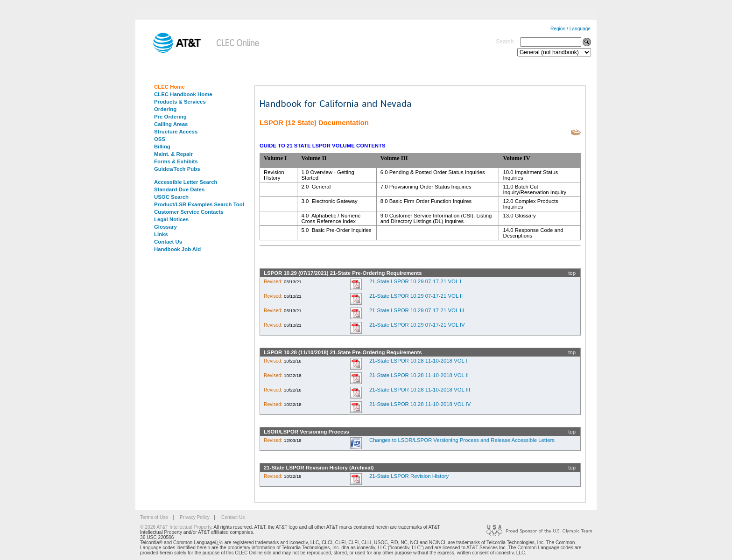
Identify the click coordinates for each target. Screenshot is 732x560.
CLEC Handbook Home (183, 94)
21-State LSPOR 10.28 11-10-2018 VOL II (419, 375)
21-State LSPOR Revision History (409, 476)
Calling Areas (171, 124)
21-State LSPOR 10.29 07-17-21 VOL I (415, 281)
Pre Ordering (170, 117)
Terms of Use (154, 517)
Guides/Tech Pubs (177, 169)
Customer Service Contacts (189, 212)
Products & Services (180, 102)
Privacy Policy (194, 517)
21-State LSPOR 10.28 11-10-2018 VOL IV (420, 404)
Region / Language (570, 29)
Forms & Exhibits (176, 161)
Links (161, 234)
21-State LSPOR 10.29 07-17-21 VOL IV (417, 325)
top (572, 273)
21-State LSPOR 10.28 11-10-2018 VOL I (418, 361)
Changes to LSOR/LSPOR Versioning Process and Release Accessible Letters (462, 440)
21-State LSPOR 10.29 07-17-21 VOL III (417, 310)
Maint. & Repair (173, 154)
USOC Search (171, 197)
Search (505, 42)
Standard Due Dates (179, 189)
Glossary (165, 227)
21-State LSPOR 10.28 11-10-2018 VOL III (420, 390)
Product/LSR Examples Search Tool (199, 204)
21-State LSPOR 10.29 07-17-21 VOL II (416, 296)
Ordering (165, 109)
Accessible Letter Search (186, 182)
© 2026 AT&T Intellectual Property (176, 527)
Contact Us (168, 242)
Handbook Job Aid (177, 249)
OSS (160, 139)
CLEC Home (169, 87)
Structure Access (176, 132)
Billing (162, 147)
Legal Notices (171, 219)
